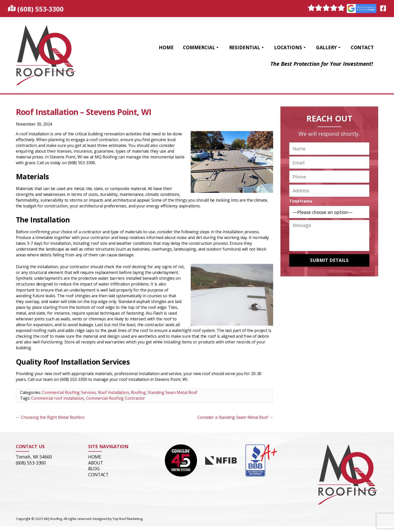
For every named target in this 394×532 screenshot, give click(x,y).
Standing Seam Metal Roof (173, 392)
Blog (94, 468)
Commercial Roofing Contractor (116, 398)
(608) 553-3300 (40, 9)
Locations (290, 47)
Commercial (201, 47)
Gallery (329, 47)
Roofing (138, 392)
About (95, 463)
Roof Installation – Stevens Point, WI (84, 112)
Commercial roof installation (58, 398)
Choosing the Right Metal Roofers (50, 417)
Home (166, 47)
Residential (247, 47)
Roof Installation (113, 392)
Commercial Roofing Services (69, 392)
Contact (362, 47)
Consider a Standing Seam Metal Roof (235, 417)
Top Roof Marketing (127, 519)
